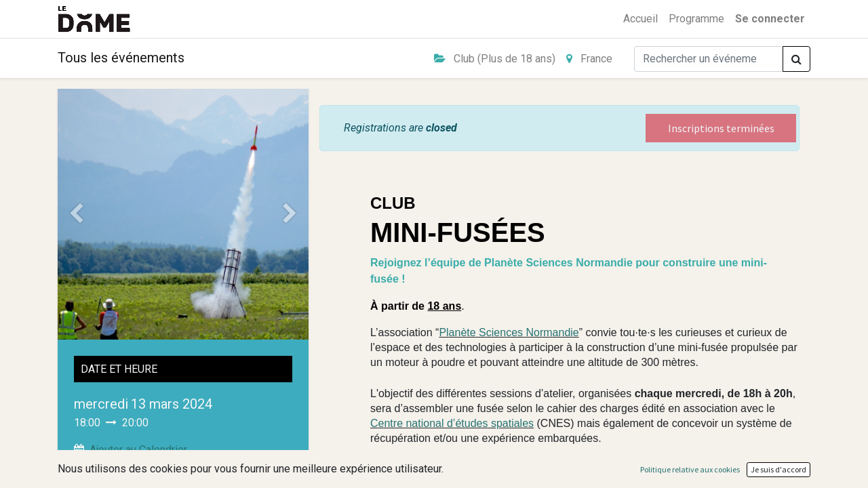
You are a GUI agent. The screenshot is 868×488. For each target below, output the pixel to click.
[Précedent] (77, 214)
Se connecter (770, 19)
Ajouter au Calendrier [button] (138, 450)
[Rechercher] (796, 59)
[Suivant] (290, 214)
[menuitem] (640, 19)
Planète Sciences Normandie (509, 332)
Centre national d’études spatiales (452, 423)
